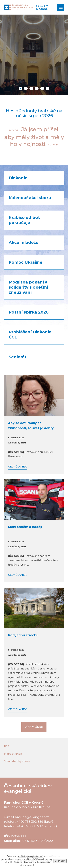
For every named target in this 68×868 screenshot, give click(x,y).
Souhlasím (60, 861)
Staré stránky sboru (17, 761)
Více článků (34, 727)
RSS (7, 746)
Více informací (27, 865)
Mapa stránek (13, 754)
